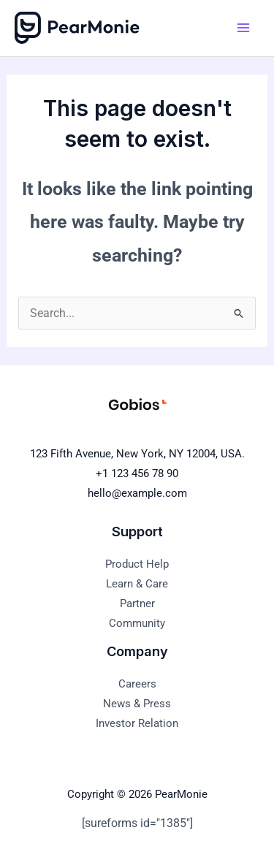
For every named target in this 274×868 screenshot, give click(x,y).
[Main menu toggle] (243, 28)
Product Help (137, 564)
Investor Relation (137, 723)
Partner (137, 604)
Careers (137, 684)
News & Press (137, 704)
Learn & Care (137, 584)
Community (137, 623)
